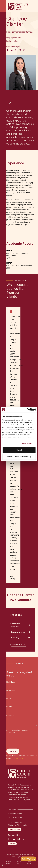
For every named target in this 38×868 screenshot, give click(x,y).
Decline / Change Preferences (19, 457)
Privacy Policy (19, 758)
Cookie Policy (29, 863)
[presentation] (19, 740)
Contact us (29, 859)
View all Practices (19, 645)
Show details (27, 444)
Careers (12, 844)
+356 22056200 (17, 818)
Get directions (14, 830)
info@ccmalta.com (15, 814)
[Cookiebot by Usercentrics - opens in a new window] (27, 410)
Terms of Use (20, 863)
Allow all (19, 450)
